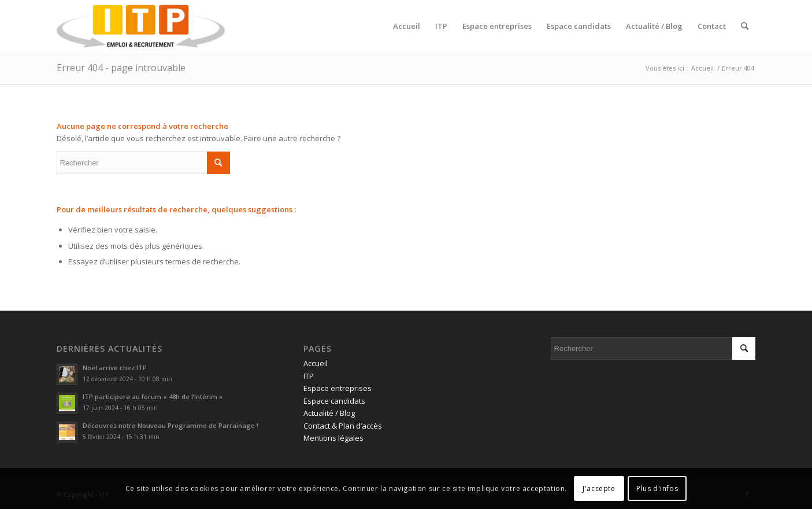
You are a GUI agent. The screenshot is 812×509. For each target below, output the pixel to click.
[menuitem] (407, 26)
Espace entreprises (338, 388)
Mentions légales (333, 438)
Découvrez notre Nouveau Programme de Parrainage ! (170, 425)
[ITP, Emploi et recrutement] (141, 26)
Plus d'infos (657, 488)
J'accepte (599, 488)
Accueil (316, 363)
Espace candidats (334, 401)
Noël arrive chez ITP (115, 368)
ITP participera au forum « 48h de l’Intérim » (153, 396)
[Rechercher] (745, 26)
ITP (309, 376)
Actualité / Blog (329, 413)
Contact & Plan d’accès (343, 426)
